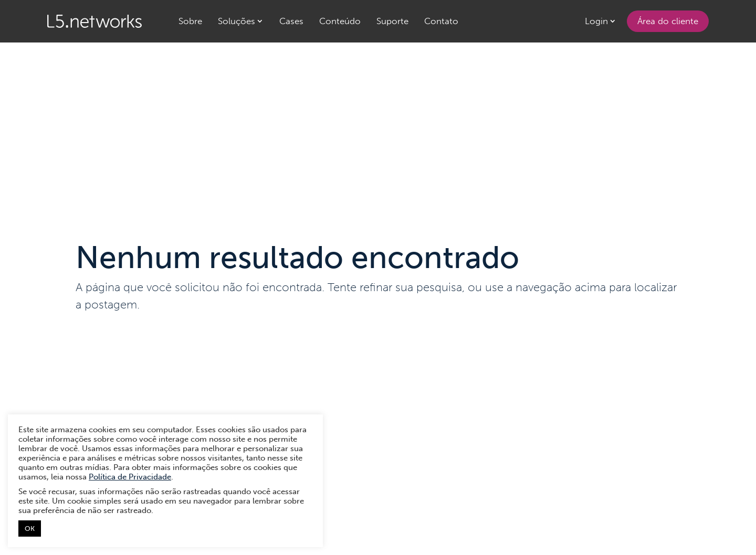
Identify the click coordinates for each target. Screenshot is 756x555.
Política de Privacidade (130, 477)
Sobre (190, 21)
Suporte (392, 21)
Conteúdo (340, 21)
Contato (441, 21)
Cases (291, 21)
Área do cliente (668, 21)
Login (596, 21)
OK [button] (30, 529)
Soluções (237, 21)
